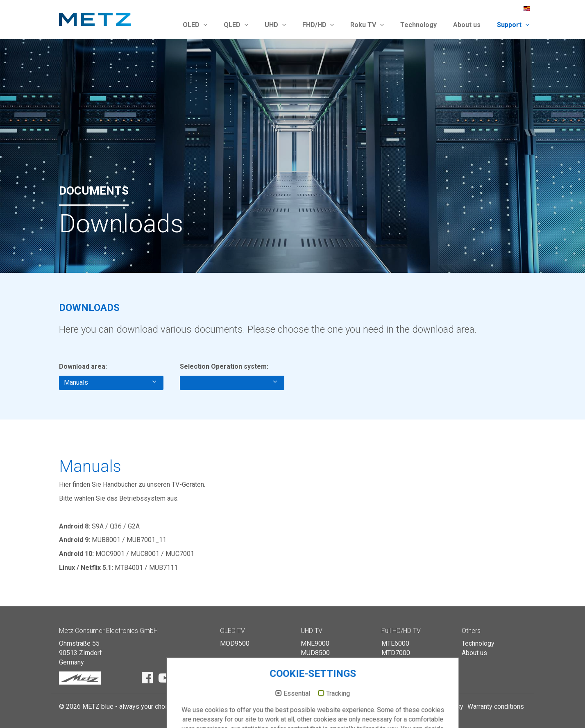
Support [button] (513, 25)
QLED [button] (236, 25)
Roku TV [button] (367, 25)
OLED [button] (195, 25)
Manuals (110, 382)
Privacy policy (443, 706)
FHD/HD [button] (318, 25)
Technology (418, 25)
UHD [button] (275, 25)
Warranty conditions (496, 706)
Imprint (409, 706)
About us (467, 25)
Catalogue (381, 706)
